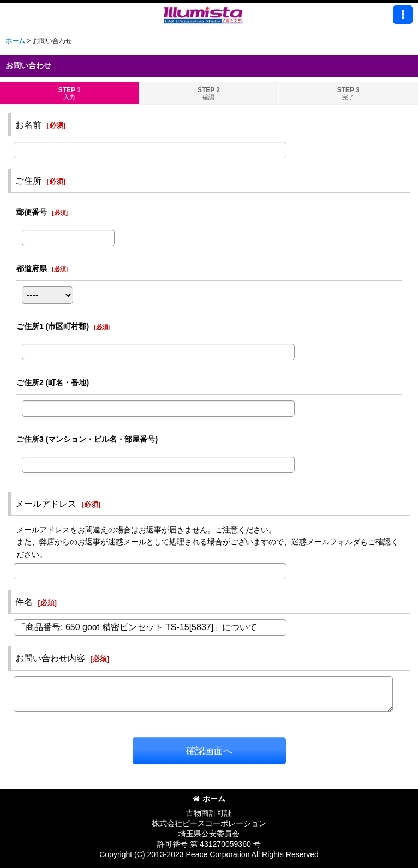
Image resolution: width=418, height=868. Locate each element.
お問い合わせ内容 (50, 658)
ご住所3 (87, 439)
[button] (403, 15)
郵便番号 (32, 212)
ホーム (209, 799)
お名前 (28, 124)
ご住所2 (53, 382)
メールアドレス (46, 504)
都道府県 (32, 268)
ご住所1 (53, 326)
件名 (24, 602)
